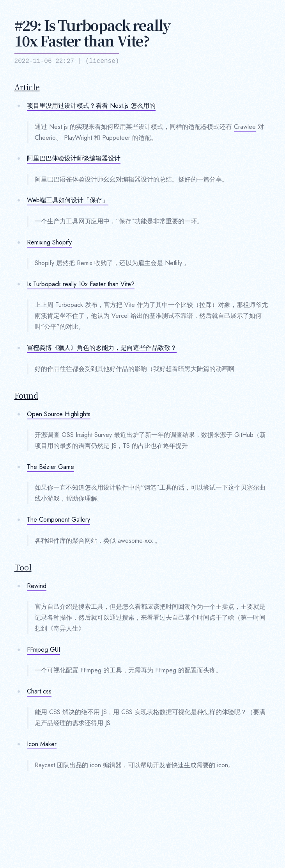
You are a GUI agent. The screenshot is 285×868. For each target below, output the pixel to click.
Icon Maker (42, 744)
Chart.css (39, 691)
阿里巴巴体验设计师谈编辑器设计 (74, 158)
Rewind (37, 586)
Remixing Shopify (49, 242)
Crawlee (245, 127)
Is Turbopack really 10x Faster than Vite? (81, 284)
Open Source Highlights (59, 414)
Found (26, 396)
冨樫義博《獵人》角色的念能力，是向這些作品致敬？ (102, 348)
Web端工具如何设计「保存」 (68, 200)
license (102, 61)
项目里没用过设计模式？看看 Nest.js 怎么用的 (91, 106)
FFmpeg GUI (43, 650)
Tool (23, 567)
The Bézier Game (50, 467)
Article (27, 87)
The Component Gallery (58, 520)
